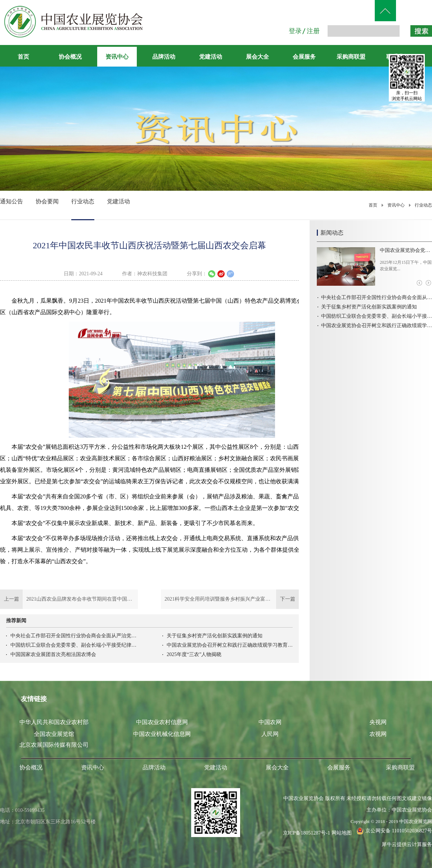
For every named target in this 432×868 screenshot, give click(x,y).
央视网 (378, 722)
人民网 (270, 734)
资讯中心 (396, 205)
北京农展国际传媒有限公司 (54, 745)
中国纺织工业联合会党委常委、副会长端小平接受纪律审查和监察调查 (73, 645)
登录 (295, 31)
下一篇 (230, 599)
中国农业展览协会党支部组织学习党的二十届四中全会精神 (406, 250)
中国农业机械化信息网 (162, 734)
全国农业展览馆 (54, 734)
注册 (313, 31)
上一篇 (69, 599)
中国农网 (270, 722)
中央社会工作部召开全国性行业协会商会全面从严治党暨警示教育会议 (73, 636)
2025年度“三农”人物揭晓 (194, 654)
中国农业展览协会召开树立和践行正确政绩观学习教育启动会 (230, 645)
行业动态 (423, 205)
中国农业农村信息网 (162, 722)
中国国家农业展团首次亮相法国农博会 (53, 654)
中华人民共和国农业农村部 (54, 722)
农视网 (378, 734)
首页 (23, 57)
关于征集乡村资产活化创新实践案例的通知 (215, 636)
